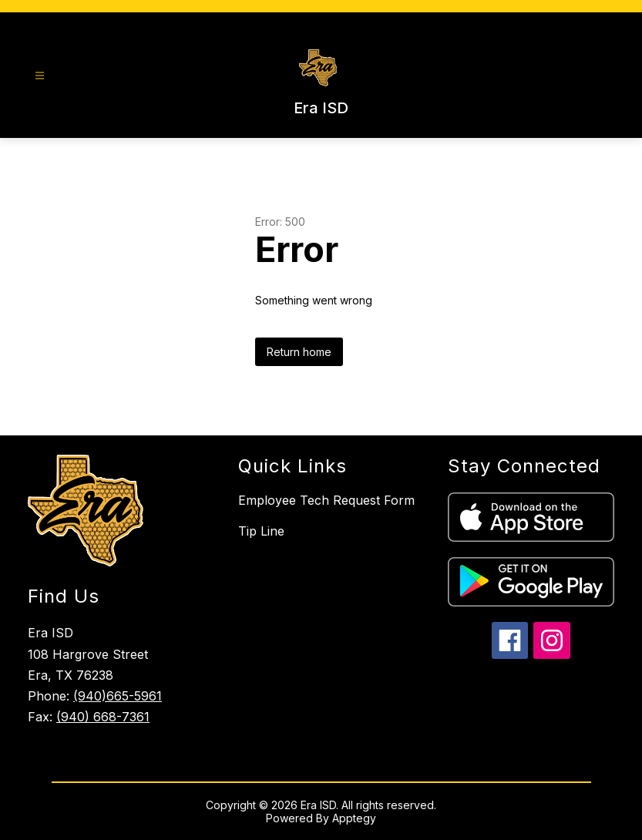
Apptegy (354, 818)
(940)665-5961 (118, 696)
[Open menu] (40, 76)
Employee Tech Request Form (326, 500)
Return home (299, 352)
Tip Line (261, 531)
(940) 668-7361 (103, 717)
